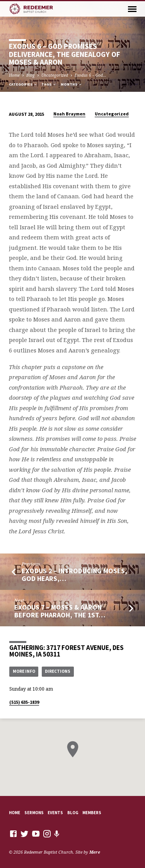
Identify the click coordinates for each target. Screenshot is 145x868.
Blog (31, 75)
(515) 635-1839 (24, 702)
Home (14, 75)
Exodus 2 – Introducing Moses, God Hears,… (74, 575)
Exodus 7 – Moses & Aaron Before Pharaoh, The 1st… (60, 611)
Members (92, 813)
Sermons (34, 813)
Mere (95, 852)
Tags (49, 84)
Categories (23, 84)
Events (55, 813)
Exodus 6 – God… (90, 75)
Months (72, 84)
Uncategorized (55, 75)
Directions (58, 671)
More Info (24, 671)
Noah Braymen (69, 114)
